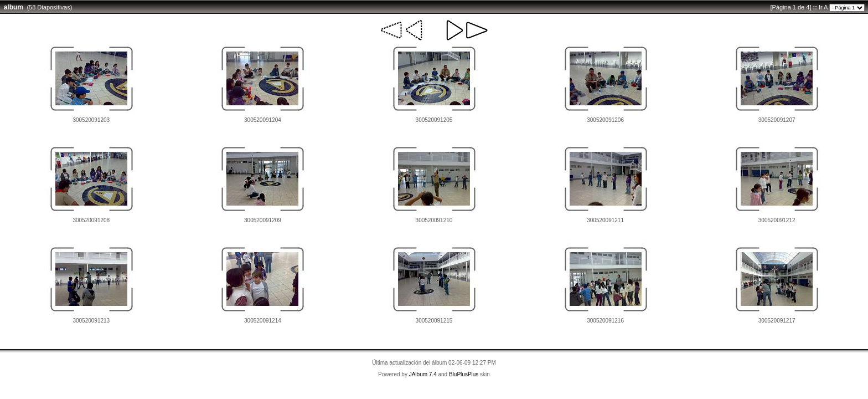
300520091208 (91, 220)
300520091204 (263, 120)
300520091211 (605, 220)
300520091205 (434, 120)
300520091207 (777, 120)
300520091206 (605, 120)
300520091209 (263, 220)
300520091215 (434, 321)
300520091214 (263, 321)
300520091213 (91, 321)
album (14, 7)
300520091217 (777, 321)
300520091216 (605, 321)
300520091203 (91, 120)
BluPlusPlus (464, 374)
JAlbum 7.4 (423, 374)
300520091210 (434, 220)
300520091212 (777, 220)
